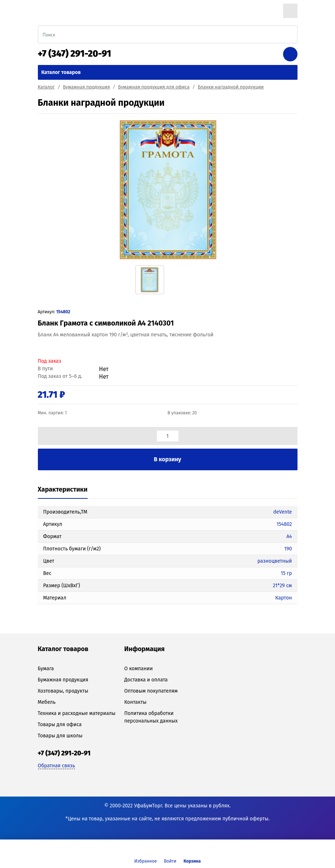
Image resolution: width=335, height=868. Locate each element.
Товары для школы (60, 736)
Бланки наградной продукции (231, 87)
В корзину (168, 459)
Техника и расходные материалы (77, 713)
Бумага (46, 669)
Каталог (46, 87)
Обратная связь (56, 766)
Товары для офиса (60, 725)
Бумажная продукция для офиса (154, 87)
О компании (138, 669)
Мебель (47, 702)
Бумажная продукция (87, 87)
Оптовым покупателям (151, 691)
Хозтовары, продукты (63, 691)
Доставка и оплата (146, 680)
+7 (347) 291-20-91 (75, 54)
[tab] (63, 490)
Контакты (135, 702)
